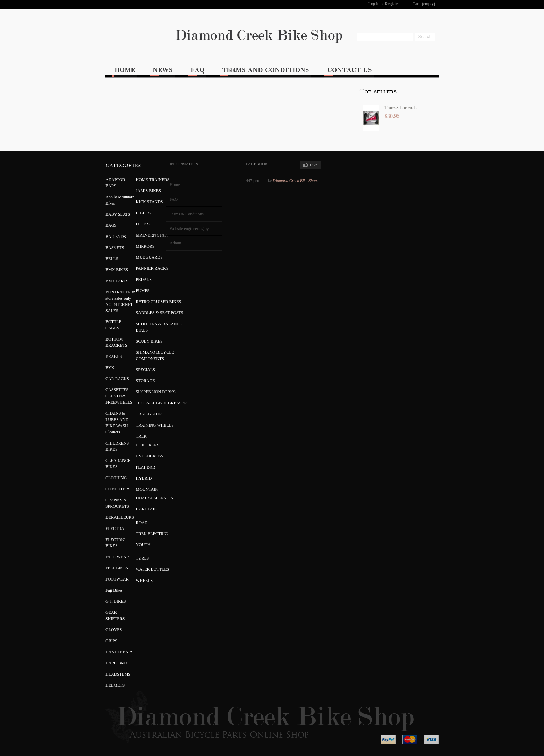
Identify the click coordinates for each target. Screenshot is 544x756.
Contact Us (351, 70)
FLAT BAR (146, 466)
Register (392, 4)
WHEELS (144, 580)
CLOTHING (116, 477)
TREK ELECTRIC (152, 533)
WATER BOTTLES (153, 569)
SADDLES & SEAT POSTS (160, 312)
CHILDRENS (148, 444)
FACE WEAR (117, 556)
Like (314, 164)
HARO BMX (117, 662)
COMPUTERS (118, 488)
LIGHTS (143, 212)
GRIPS (111, 640)
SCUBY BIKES (149, 341)
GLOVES (114, 629)
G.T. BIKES (116, 601)
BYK (110, 367)
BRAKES (114, 356)
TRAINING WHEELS (155, 424)
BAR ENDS (116, 236)
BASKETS (115, 247)
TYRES (143, 558)
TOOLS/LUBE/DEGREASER (161, 402)
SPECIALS (146, 369)
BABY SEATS (118, 214)
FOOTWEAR (117, 578)
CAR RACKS (117, 378)
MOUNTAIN (147, 489)
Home (125, 70)
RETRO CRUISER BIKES (159, 301)
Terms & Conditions (187, 213)
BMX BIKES (117, 269)
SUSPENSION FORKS (156, 391)
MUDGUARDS (149, 257)
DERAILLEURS (120, 517)
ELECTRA (115, 528)
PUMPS (143, 290)
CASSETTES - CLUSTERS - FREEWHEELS (119, 395)
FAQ (198, 70)
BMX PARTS (117, 280)
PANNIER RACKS (152, 268)
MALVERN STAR (152, 234)
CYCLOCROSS (150, 455)
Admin (175, 242)
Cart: (417, 4)
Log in (374, 4)
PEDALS (144, 279)
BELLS (112, 258)
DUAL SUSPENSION (155, 497)
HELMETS (115, 685)
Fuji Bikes (114, 590)
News (163, 70)
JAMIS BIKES (148, 190)
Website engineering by (189, 228)
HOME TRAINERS (153, 179)
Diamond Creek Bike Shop (272, 35)
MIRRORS (145, 246)
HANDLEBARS (120, 651)
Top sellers (129, 91)
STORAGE (146, 380)
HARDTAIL (146, 508)
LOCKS (143, 223)
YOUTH (143, 544)
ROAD (142, 522)
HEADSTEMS (118, 673)
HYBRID (144, 478)
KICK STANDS (150, 201)
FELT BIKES (117, 567)
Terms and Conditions (267, 70)
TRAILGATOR (149, 413)
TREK (141, 436)
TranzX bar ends (152, 107)
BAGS (111, 225)
